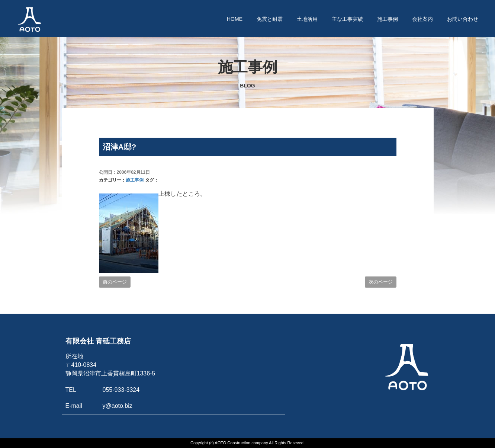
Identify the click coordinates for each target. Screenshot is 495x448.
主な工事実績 (347, 19)
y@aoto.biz (118, 406)
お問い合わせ (463, 19)
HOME (235, 19)
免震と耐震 (270, 19)
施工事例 (388, 19)
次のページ (381, 282)
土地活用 (307, 19)
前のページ (115, 282)
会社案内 (422, 19)
